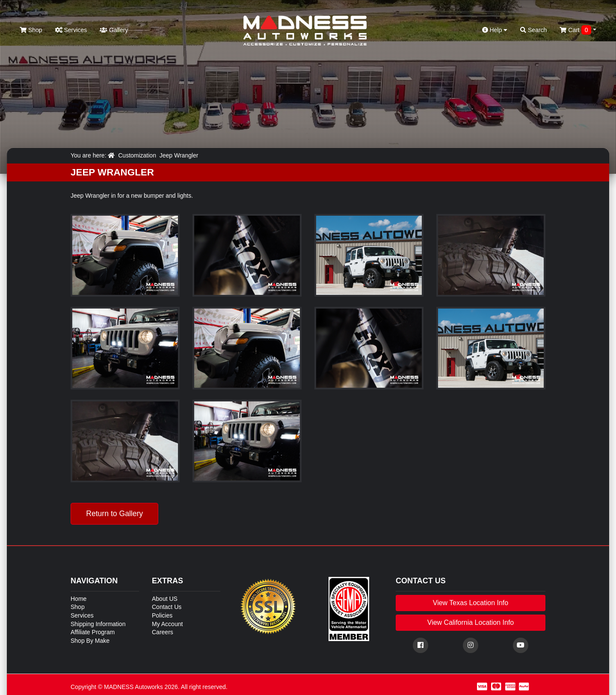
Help (495, 30)
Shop (31, 30)
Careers (163, 632)
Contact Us (167, 607)
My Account (167, 624)
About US (165, 599)
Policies (162, 615)
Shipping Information (98, 624)
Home (78, 599)
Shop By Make (90, 641)
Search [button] (533, 30)
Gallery (114, 30)
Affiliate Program (93, 632)
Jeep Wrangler (179, 155)
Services (71, 30)
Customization (137, 155)
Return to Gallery (114, 514)
